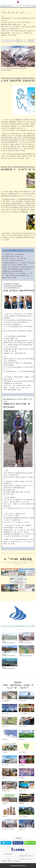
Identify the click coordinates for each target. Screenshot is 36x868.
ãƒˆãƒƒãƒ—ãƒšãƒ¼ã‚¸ (7, 6)
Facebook (18, 843)
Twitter (6, 843)
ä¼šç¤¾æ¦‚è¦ (9, 854)
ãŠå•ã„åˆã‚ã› (27, 859)
